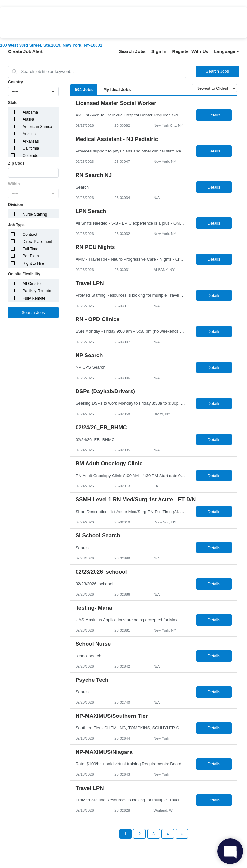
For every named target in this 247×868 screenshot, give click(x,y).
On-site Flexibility (24, 274)
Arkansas (31, 141)
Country (15, 82)
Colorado (31, 156)
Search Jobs (132, 51)
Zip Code (16, 163)
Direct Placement (37, 242)
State (13, 103)
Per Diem (31, 256)
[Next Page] (182, 834)
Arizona (29, 134)
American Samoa (38, 127)
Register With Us (190, 51)
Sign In (159, 51)
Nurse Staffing (35, 214)
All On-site (32, 284)
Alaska (29, 119)
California (31, 148)
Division (16, 205)
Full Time (31, 249)
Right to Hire (34, 263)
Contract (30, 235)
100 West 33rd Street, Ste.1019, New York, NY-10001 (51, 45)
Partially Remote (37, 291)
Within (14, 184)
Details (214, 115)
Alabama (30, 112)
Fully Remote (34, 298)
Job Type (16, 225)
